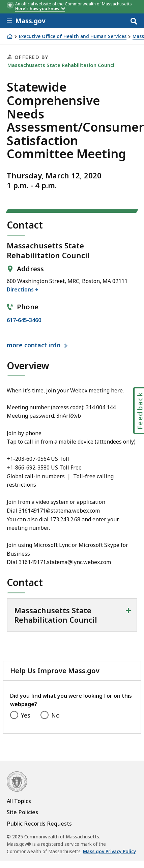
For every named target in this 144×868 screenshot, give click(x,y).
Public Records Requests (39, 824)
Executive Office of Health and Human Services (73, 37)
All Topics (19, 801)
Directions (20, 289)
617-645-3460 (24, 320)
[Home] (10, 36)
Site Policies (22, 812)
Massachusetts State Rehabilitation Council (62, 65)
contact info (34, 345)
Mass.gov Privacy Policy (109, 852)
